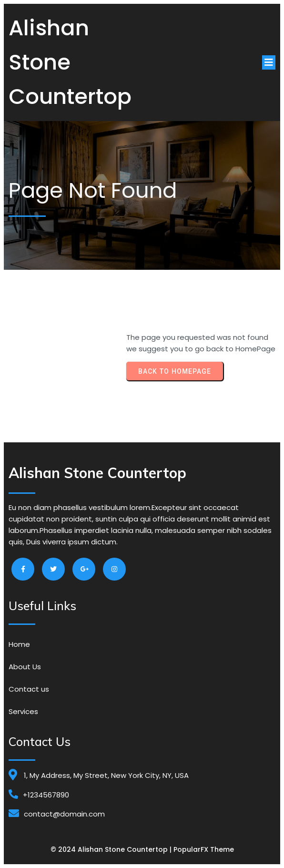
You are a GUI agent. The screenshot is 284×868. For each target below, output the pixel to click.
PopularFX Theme (204, 849)
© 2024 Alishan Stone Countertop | (112, 849)
